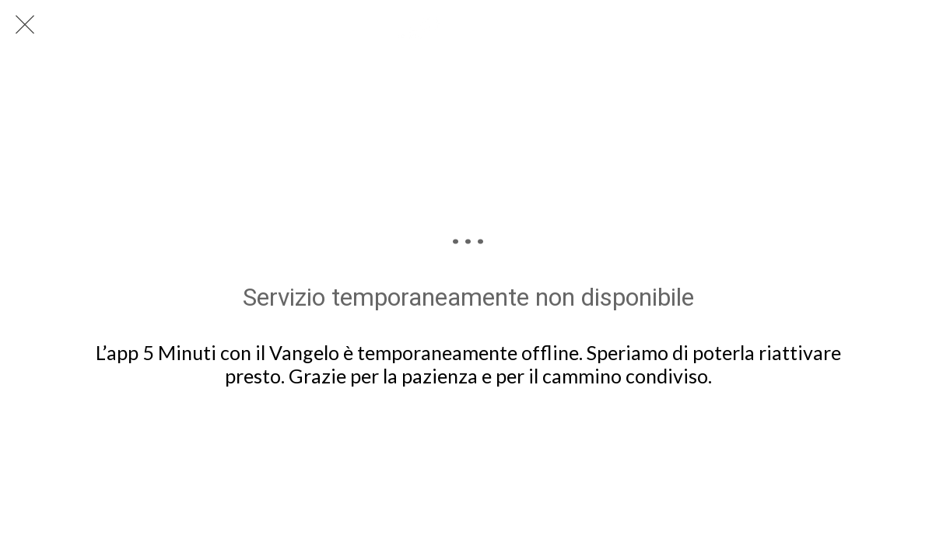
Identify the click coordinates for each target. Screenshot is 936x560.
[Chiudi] (25, 25)
